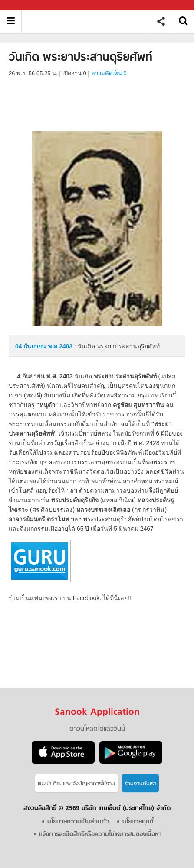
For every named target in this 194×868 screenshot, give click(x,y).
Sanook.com (26, 5)
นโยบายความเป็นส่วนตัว (78, 822)
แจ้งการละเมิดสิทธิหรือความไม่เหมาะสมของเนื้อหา (100, 834)
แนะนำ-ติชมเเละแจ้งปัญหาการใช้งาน (76, 784)
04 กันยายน (31, 346)
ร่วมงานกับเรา (140, 784)
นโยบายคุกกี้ (138, 822)
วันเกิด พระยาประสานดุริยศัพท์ (89, 21)
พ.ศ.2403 (60, 346)
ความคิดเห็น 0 (109, 73)
